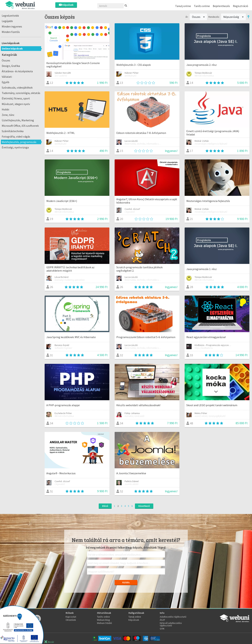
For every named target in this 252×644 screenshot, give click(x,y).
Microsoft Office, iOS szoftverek (20, 126)
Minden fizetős (11, 32)
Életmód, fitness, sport (16, 98)
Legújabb (7, 21)
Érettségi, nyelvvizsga (15, 147)
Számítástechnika (13, 131)
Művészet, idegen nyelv (16, 104)
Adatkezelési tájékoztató (173, 617)
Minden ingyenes (12, 26)
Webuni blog (103, 620)
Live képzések (11, 43)
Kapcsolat (71, 617)
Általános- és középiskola (17, 71)
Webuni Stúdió (104, 623)
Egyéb (6, 82)
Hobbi (5, 109)
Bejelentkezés (221, 6)
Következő (144, 506)
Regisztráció (241, 6)
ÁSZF (162, 620)
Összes (6, 60)
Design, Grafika (11, 66)
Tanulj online (183, 6)
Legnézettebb (10, 16)
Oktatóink (71, 620)
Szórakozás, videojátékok (17, 87)
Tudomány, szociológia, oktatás (21, 93)
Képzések (66, 5)
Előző (105, 506)
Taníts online (202, 6)
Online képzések (12, 48)
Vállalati (7, 77)
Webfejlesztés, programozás (19, 142)
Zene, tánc (8, 115)
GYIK (162, 629)
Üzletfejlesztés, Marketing (18, 120)
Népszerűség (233, 17)
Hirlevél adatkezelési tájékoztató (171, 624)
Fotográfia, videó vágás (16, 136)
